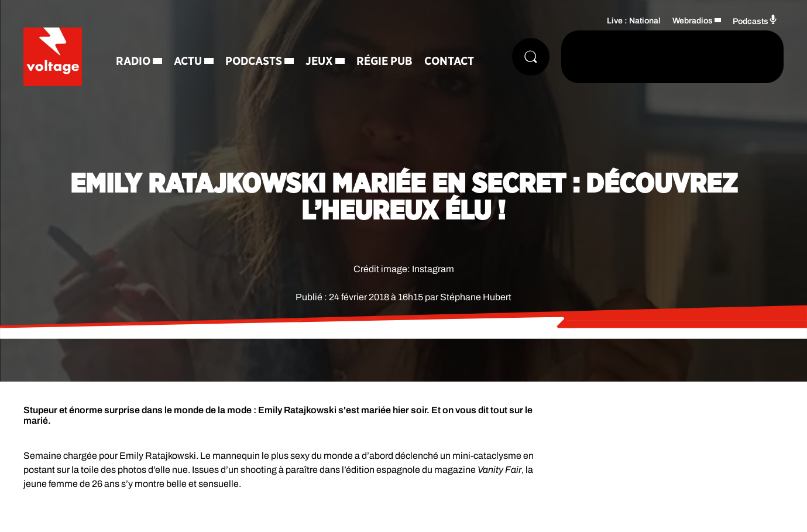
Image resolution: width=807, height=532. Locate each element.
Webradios (693, 21)
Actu (188, 61)
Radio (133, 61)
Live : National (634, 21)
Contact (449, 61)
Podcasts (254, 61)
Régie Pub (384, 61)
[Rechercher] (531, 57)
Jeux (319, 61)
